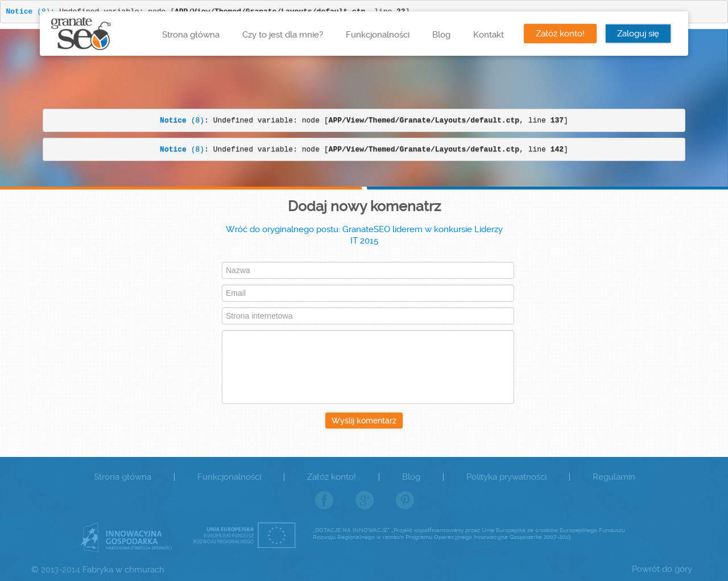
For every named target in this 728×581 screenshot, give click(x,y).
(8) (182, 120)
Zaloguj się (638, 34)
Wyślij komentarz (364, 421)
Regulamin (614, 477)
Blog (441, 35)
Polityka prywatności (506, 477)
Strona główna (191, 35)
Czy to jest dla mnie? (283, 35)
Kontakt (489, 35)
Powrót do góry (662, 569)
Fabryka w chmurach (123, 570)
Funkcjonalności (378, 35)
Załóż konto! (560, 34)
